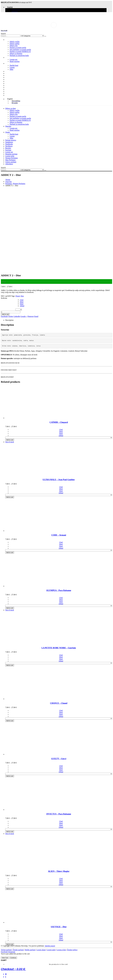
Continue (13, 958)
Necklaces (9, 77)
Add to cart (5, 314)
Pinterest (31, 316)
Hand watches (15, 61)
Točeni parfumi (6, 950)
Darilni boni (14, 65)
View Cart (5, 958)
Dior (22, 296)
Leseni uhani (41, 950)
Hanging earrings (11, 85)
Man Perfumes (10, 91)
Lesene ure (14, 59)
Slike (11, 69)
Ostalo (8, 63)
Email (36, 316)
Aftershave (9, 95)
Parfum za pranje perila (18, 48)
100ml (22, 306)
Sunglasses (9, 73)
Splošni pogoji (50, 946)
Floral (18, 296)
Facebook (4, 316)
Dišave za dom (10, 40)
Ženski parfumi (18, 950)
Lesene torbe (10, 87)
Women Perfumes (12, 89)
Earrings (8, 81)
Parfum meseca (11, 71)
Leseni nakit (51, 950)
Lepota (12, 67)
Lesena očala (61, 950)
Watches (8, 57)
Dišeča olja (14, 46)
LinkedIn (17, 316)
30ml (22, 302)
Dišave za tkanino (16, 54)
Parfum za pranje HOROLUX (20, 52)
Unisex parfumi (11, 93)
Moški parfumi (30, 950)
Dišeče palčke (15, 44)
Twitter (11, 316)
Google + (24, 316)
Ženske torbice (72, 950)
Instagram (12, 952)
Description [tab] (9, 320)
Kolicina (4, 298)
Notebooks (9, 75)
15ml (22, 300)
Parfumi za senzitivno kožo (19, 56)
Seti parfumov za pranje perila (20, 50)
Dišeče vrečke (15, 42)
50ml (22, 304)
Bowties (8, 79)
